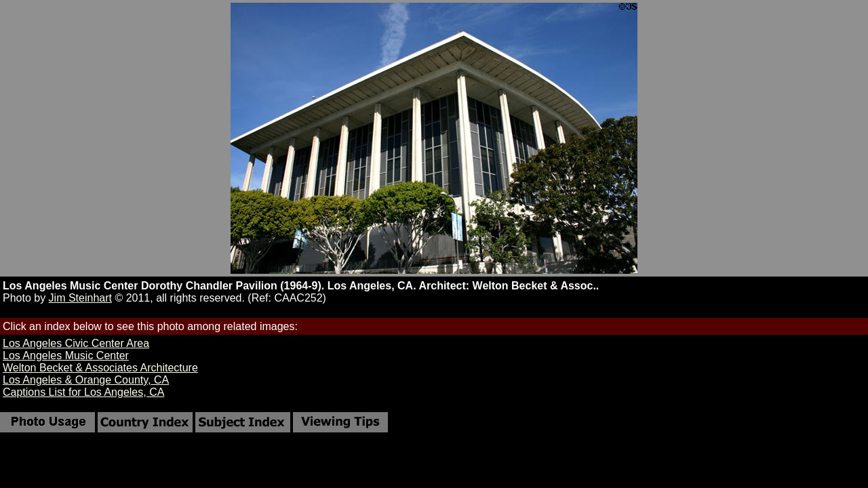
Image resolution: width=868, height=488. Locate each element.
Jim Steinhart (80, 298)
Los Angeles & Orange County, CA (86, 380)
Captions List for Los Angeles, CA (83, 392)
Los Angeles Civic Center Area (76, 343)
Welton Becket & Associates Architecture (100, 368)
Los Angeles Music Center (66, 355)
